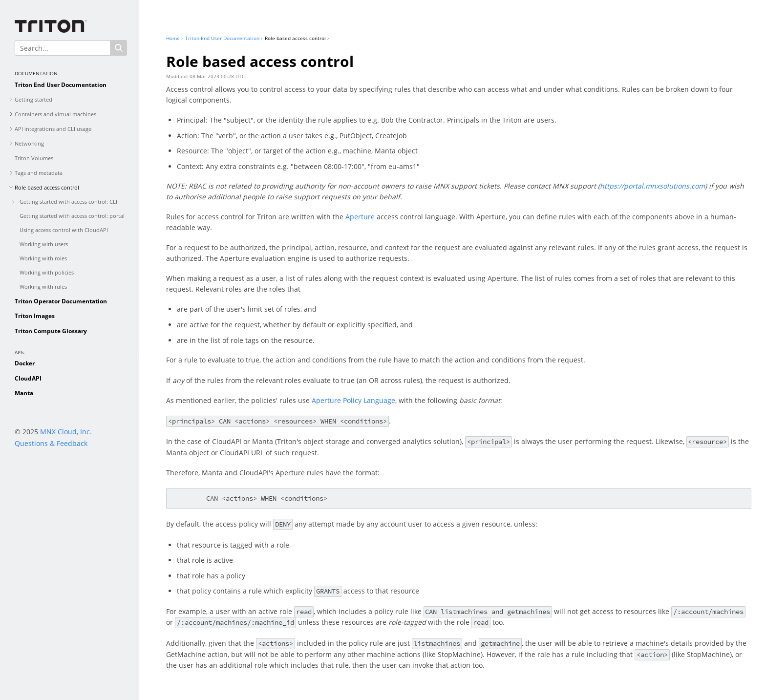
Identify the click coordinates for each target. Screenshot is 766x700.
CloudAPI (28, 378)
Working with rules (43, 286)
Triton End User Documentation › (224, 38)
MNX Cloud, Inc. (66, 432)
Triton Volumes (34, 158)
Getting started (33, 99)
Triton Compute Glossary (51, 331)
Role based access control (47, 187)
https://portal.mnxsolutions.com (652, 186)
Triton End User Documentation (61, 85)
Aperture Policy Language (353, 400)
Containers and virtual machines (55, 114)
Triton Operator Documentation (61, 301)
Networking (29, 143)
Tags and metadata (39, 173)
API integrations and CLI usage (53, 129)
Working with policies (47, 272)
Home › (174, 38)
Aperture (360, 217)
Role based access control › (297, 38)
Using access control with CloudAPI (64, 230)
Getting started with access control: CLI (68, 202)
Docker (25, 363)
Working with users (44, 244)
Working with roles (43, 258)
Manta (24, 393)
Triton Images (35, 316)
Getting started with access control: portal (72, 216)
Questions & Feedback (51, 443)
